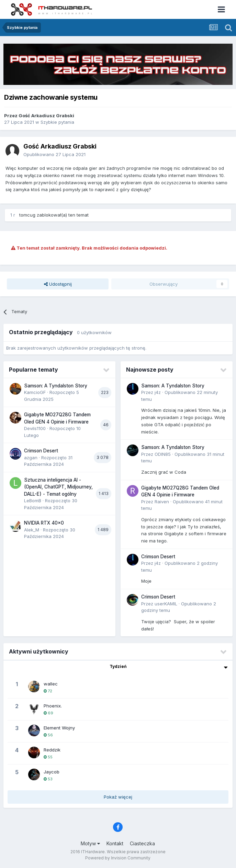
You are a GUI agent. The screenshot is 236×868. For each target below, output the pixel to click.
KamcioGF (35, 392)
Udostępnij (58, 284)
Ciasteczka (142, 843)
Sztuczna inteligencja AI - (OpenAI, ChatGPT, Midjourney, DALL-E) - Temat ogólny (58, 487)
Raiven (162, 502)
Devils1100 (35, 428)
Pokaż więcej (118, 797)
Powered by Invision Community (118, 858)
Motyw (90, 843)
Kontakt (115, 843)
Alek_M (32, 530)
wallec (51, 684)
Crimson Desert (41, 451)
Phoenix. (53, 706)
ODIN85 (163, 454)
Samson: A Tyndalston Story (56, 386)
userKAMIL (166, 604)
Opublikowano (54, 154)
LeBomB (33, 501)
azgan (31, 458)
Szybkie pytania (57, 122)
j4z (158, 392)
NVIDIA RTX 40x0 (44, 523)
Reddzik (52, 750)
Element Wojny (59, 728)
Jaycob (52, 772)
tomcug (27, 215)
